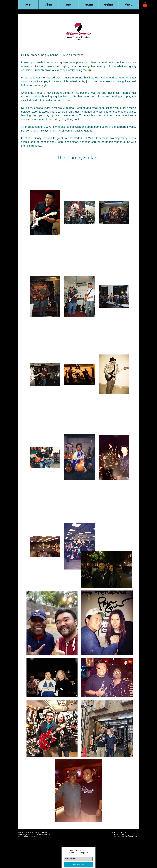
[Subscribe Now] (79, 865)
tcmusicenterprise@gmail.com (126, 836)
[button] (49, 5)
